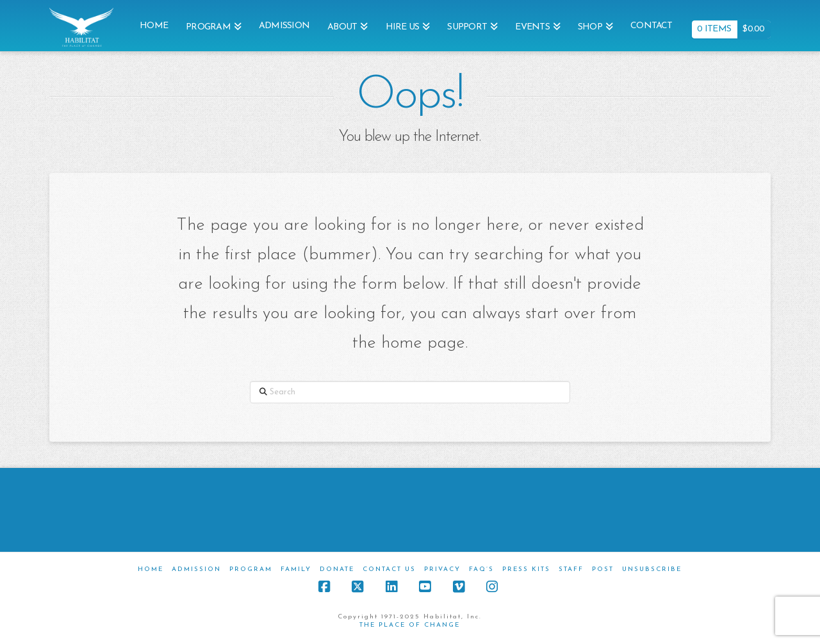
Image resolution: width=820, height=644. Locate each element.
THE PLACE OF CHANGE (410, 625)
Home (151, 569)
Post (603, 569)
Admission (196, 569)
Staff (571, 569)
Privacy (442, 569)
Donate (337, 569)
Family (296, 569)
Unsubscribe (652, 569)
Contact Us (389, 569)
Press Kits (526, 569)
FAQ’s (481, 569)
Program (251, 569)
